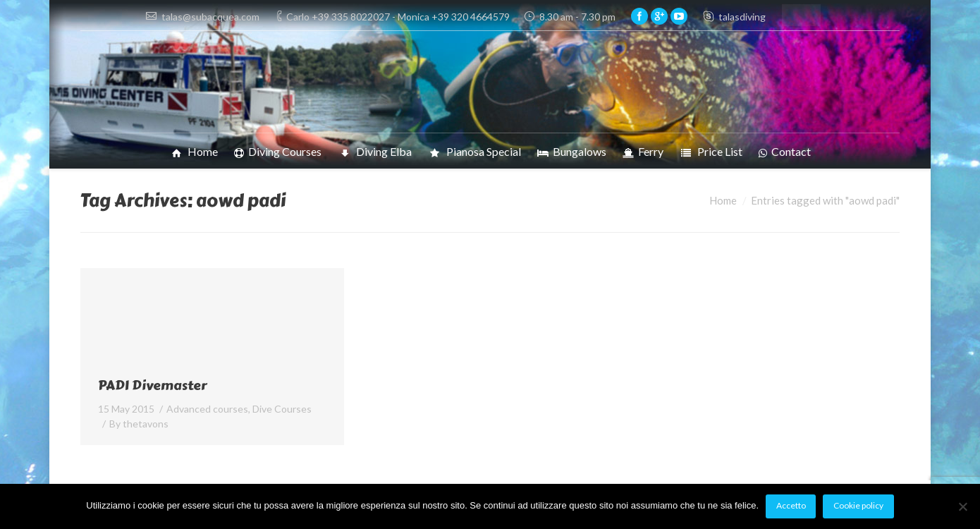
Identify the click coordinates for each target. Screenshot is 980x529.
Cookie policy (858, 505)
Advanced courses (207, 409)
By (139, 424)
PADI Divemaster (152, 385)
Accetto (791, 505)
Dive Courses (282, 409)
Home (723, 200)
